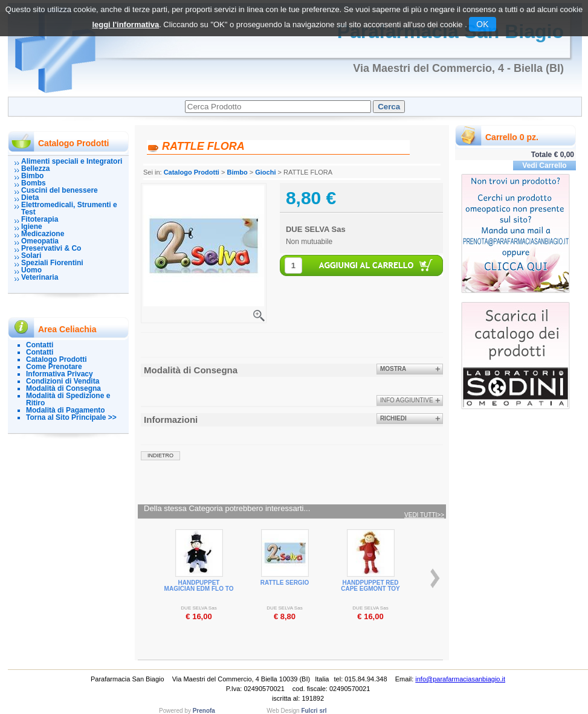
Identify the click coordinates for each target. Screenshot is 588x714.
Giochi (265, 172)
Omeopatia (40, 241)
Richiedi (393, 418)
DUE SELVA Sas (316, 229)
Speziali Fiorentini (52, 263)
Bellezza (35, 169)
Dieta (30, 198)
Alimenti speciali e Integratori (72, 161)
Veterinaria (40, 277)
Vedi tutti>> (424, 515)
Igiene (32, 227)
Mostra (393, 369)
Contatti (40, 345)
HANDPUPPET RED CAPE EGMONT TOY (370, 586)
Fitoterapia (40, 219)
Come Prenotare (54, 367)
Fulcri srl (314, 711)
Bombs (34, 183)
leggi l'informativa (125, 24)
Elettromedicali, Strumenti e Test (69, 208)
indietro (160, 455)
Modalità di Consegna (63, 388)
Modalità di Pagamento (66, 410)
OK (482, 24)
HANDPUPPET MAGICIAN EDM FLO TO (199, 586)
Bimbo (32, 176)
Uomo (31, 270)
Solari (31, 256)
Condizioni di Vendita (63, 381)
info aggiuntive (407, 400)
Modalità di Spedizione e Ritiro (68, 399)
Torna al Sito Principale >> (71, 417)
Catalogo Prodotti (57, 359)
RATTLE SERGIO (285, 583)
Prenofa (204, 711)
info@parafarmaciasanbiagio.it (460, 679)
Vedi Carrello (544, 166)
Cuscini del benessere (60, 190)
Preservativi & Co (51, 248)
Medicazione (43, 234)
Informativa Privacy (60, 374)
